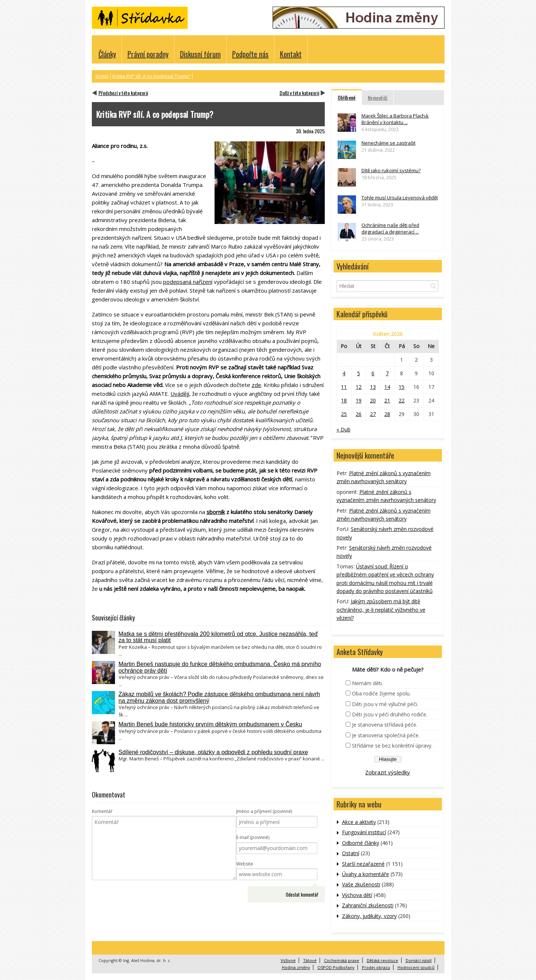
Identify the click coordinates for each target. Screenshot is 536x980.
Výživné (288, 960)
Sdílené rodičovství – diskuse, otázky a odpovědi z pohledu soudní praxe (213, 752)
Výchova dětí (357, 895)
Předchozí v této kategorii (123, 93)
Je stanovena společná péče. (386, 735)
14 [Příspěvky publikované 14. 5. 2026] (387, 387)
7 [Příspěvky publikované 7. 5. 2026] (387, 373)
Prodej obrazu (376, 967)
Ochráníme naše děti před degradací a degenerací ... (390, 228)
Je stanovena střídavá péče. (385, 725)
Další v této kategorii (299, 93)
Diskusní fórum (200, 54)
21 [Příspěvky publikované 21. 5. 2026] (387, 400)
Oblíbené (347, 97)
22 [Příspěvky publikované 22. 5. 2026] (402, 400)
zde (256, 385)
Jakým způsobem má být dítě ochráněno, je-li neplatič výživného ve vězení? (381, 610)
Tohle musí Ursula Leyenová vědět (400, 198)
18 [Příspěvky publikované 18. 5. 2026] (344, 400)
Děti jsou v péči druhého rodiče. (390, 714)
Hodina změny (296, 967)
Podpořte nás (250, 54)
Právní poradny (148, 54)
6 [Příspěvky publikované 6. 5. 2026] (373, 373)
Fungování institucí (364, 832)
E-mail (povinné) (253, 837)
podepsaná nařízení (188, 282)
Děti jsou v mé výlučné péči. (385, 704)
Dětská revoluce (382, 960)
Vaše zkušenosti (361, 884)
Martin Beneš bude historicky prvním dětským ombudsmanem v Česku (211, 724)
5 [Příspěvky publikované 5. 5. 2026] (359, 373)
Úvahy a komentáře (366, 874)
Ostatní (351, 853)
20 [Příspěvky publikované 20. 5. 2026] (373, 400)
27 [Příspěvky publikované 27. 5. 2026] (373, 414)
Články (107, 54)
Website (245, 864)
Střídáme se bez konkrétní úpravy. (392, 746)
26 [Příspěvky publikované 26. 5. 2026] (359, 414)
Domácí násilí (419, 960)
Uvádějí (180, 394)
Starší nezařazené (363, 864)
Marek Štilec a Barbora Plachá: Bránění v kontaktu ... (395, 119)
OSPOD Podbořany (336, 967)
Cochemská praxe (342, 960)
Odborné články (361, 843)
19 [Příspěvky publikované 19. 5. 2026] (359, 400)
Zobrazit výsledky (388, 772)
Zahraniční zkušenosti (368, 905)
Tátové (310, 960)
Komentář (102, 811)
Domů (102, 76)
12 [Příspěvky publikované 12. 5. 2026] (359, 387)
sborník (216, 512)
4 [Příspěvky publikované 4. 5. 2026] (344, 373)
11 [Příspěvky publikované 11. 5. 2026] (344, 387)
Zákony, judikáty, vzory (369, 916)
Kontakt (291, 54)
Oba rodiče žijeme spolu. (381, 693)
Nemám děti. (367, 683)
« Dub (343, 429)
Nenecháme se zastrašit (388, 143)
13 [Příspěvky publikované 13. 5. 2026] (373, 387)
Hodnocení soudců (416, 967)
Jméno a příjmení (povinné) (264, 811)
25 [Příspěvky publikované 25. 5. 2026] (344, 414)
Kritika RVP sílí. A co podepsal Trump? (151, 76)
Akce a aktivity (359, 822)
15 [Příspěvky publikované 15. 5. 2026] (402, 387)
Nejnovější (378, 97)
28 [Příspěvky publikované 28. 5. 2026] (387, 414)
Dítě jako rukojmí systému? (391, 170)
